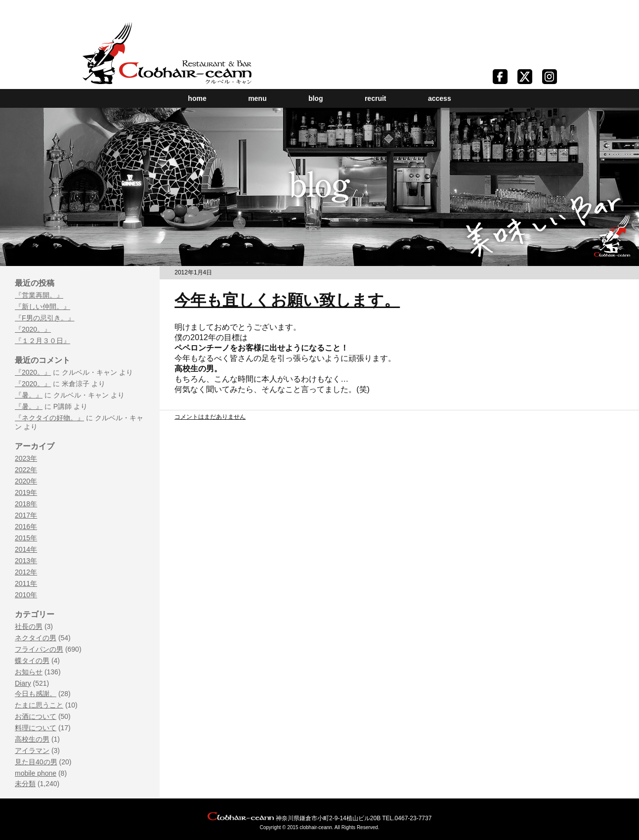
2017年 (26, 515)
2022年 (26, 470)
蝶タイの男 (32, 661)
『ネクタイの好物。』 (49, 418)
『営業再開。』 (39, 295)
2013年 (26, 561)
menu (257, 98)
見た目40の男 (36, 762)
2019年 (26, 492)
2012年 (26, 572)
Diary (23, 683)
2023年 (26, 458)
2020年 (26, 481)
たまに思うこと (39, 705)
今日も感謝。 (36, 694)
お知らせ (29, 672)
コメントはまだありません (210, 417)
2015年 (26, 538)
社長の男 (29, 626)
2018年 (26, 504)
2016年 (26, 527)
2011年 (26, 583)
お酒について (36, 716)
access (440, 98)
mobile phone (36, 773)
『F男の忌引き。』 (45, 318)
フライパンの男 (39, 649)
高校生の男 (32, 739)
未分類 (25, 784)
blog (316, 98)
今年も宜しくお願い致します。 (287, 300)
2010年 (26, 595)
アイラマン (32, 751)
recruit (376, 98)
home (197, 98)
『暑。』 (29, 395)
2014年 (26, 549)
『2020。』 (33, 329)
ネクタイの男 (36, 638)
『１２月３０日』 (43, 341)
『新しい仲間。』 (43, 307)
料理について (36, 728)
